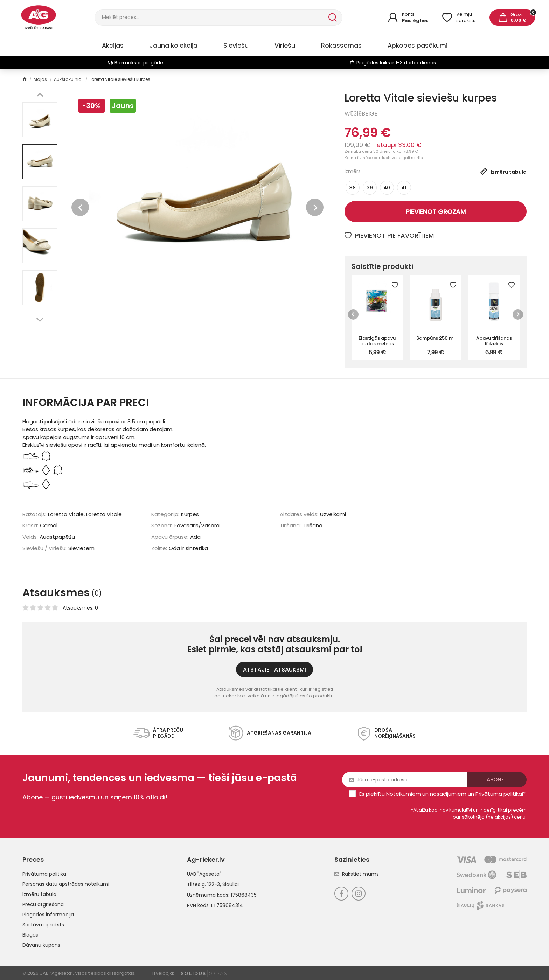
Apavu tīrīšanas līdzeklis (494, 341)
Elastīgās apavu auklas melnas (377, 341)
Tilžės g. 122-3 (203, 884)
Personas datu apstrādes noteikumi (66, 884)
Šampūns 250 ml (436, 338)
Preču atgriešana (43, 904)
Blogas (30, 935)
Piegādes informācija (48, 915)
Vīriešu (285, 45)
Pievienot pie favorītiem (389, 235)
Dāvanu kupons (41, 945)
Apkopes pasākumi (418, 45)
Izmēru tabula (39, 894)
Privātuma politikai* (501, 794)
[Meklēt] (211, 18)
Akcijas (113, 45)
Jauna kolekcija (173, 45)
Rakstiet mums (357, 874)
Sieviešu (236, 45)
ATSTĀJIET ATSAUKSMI (274, 670)
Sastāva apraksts (43, 925)
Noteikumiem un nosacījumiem (426, 794)
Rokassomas (341, 45)
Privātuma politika (44, 874)
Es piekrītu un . (443, 794)
